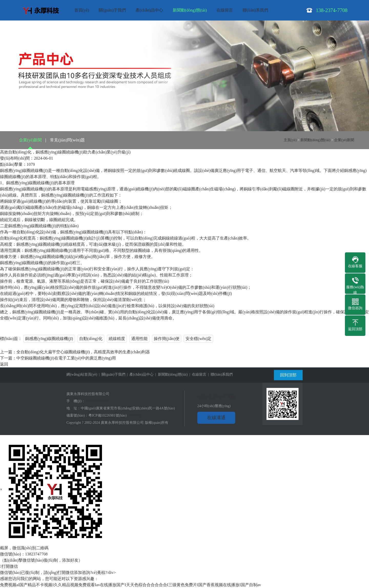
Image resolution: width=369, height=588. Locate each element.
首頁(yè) (82, 10)
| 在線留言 (197, 374)
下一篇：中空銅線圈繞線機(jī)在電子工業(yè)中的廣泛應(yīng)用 (58, 358)
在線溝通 (216, 418)
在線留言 (225, 10)
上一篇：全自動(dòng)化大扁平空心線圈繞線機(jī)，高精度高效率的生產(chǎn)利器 (75, 352)
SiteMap (136, 415)
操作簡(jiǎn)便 (167, 339)
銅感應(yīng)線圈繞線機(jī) (49, 339)
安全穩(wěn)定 (198, 339)
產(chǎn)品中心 (149, 10)
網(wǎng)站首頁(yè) (82, 374)
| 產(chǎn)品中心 (139, 374)
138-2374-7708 (96, 401)
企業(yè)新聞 (30, 140)
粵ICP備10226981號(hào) (107, 415)
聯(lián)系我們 (255, 10)
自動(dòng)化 (91, 339)
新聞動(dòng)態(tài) (190, 10)
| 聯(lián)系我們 (219, 374)
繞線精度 (117, 339)
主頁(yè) (290, 140)
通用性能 (139, 339)
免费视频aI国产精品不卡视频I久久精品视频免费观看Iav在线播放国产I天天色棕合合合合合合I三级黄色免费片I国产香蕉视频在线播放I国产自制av (131, 585)
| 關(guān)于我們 (111, 374)
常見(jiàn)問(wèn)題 (67, 140)
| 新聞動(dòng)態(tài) (171, 374)
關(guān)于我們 (112, 10)
